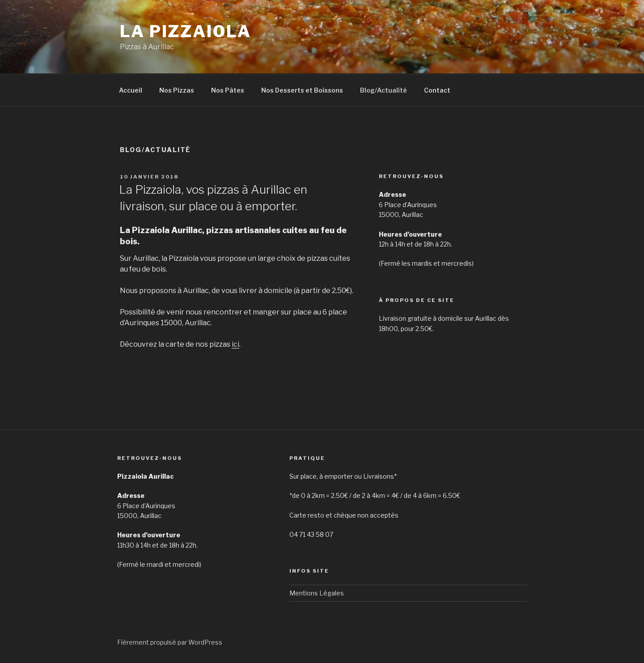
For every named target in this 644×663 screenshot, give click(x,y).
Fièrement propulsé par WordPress (170, 642)
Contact (437, 90)
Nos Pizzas (177, 90)
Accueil (131, 90)
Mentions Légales (317, 593)
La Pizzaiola (186, 31)
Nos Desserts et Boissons (302, 90)
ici (235, 344)
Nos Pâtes (228, 90)
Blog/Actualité (383, 90)
